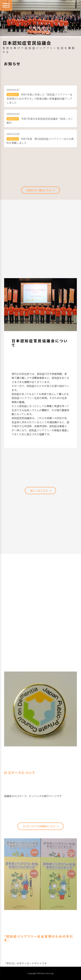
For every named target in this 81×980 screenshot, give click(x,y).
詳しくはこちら (39, 491)
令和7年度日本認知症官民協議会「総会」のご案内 (40, 121)
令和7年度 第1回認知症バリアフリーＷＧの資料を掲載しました (40, 141)
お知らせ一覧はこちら (39, 190)
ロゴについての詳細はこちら (39, 826)
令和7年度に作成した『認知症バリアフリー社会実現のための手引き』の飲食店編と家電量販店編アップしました (40, 98)
